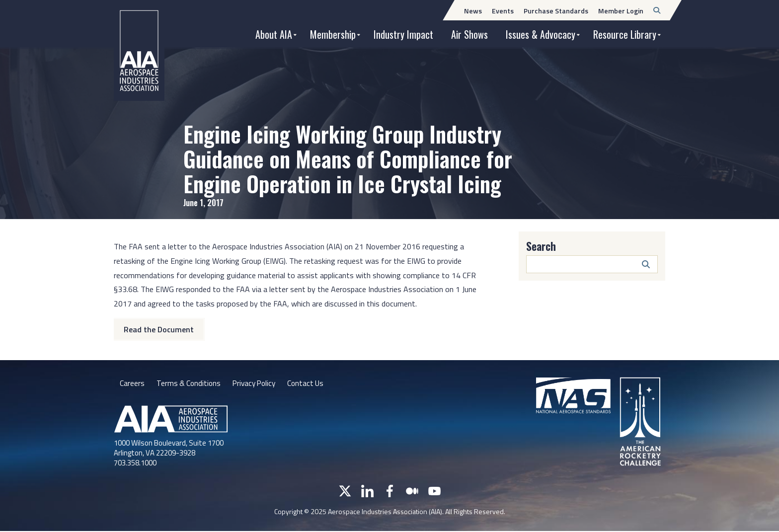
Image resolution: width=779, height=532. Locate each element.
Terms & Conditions (190, 384)
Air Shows (469, 34)
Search (541, 246)
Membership (333, 34)
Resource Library (625, 34)
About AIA (274, 34)
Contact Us (312, 384)
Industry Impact (403, 34)
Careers (132, 384)
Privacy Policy (258, 384)
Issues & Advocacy (541, 34)
